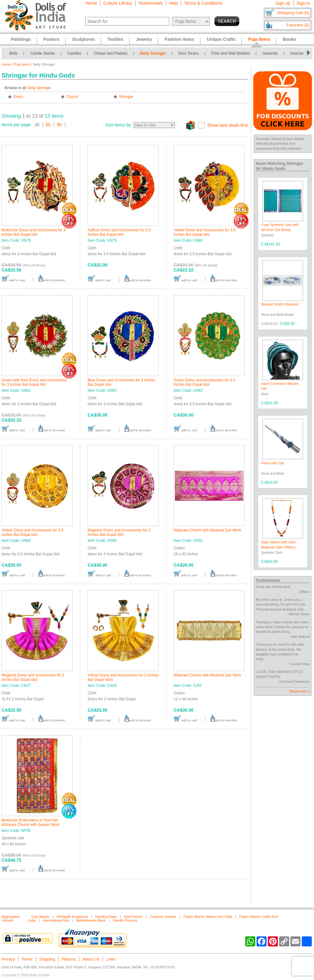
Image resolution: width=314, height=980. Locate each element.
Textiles (115, 39)
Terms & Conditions (203, 3)
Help (173, 3)
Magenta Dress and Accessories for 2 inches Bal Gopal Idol (33, 677)
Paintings (21, 39)
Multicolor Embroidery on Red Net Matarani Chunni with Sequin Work (31, 822)
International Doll (56, 920)
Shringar (126, 97)
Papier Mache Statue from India (208, 917)
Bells (14, 53)
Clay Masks (40, 917)
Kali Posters (133, 917)
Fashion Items (179, 39)
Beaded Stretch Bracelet (280, 304)
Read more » (300, 691)
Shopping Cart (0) (293, 13)
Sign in (303, 3)
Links (111, 959)
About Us (91, 959)
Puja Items (22, 64)
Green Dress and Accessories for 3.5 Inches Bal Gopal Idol (204, 382)
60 (48, 125)
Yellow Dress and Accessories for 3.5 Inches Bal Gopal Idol (205, 232)
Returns (69, 959)
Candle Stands (43, 53)
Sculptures (83, 39)
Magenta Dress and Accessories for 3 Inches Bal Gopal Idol (119, 532)
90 (59, 125)
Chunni (72, 97)
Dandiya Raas (106, 917)
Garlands (270, 53)
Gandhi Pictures (125, 920)
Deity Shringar (153, 53)
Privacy (8, 959)
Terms (27, 959)
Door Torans (189, 53)
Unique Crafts (221, 39)
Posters (51, 39)
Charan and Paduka (111, 53)
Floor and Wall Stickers (231, 53)
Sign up (283, 3)
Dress (18, 97)
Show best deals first (227, 125)
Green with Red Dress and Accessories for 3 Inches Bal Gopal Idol (34, 382)
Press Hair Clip (273, 463)
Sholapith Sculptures (72, 917)
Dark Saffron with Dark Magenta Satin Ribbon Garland (279, 547)
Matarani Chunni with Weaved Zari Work (207, 530)
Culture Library (118, 3)
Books (289, 39)
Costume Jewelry (163, 917)
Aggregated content (11, 918)
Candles (74, 53)
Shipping (47, 959)
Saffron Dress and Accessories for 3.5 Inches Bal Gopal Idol (119, 232)
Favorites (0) (298, 25)
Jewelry (144, 39)
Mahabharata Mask (91, 920)
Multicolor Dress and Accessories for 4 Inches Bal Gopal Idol (34, 232)
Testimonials (151, 3)
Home (91, 3)
